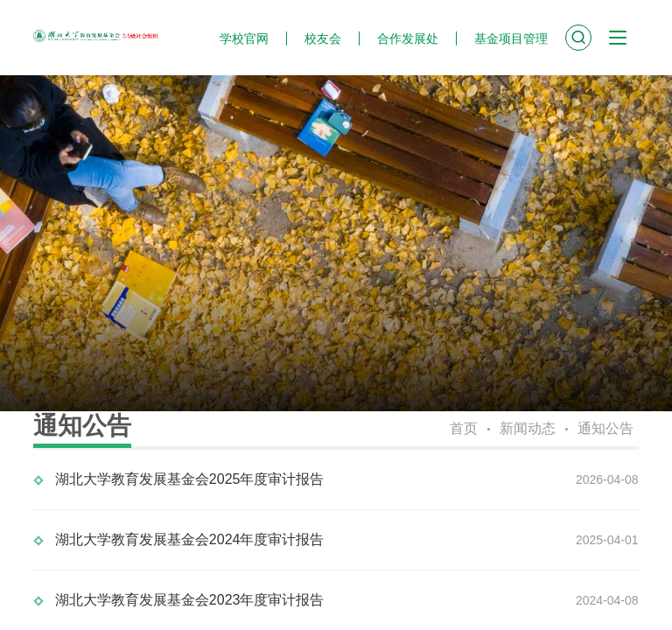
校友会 (323, 38)
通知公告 (605, 428)
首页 (464, 428)
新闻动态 (528, 428)
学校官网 (244, 38)
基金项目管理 (511, 38)
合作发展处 (408, 38)
